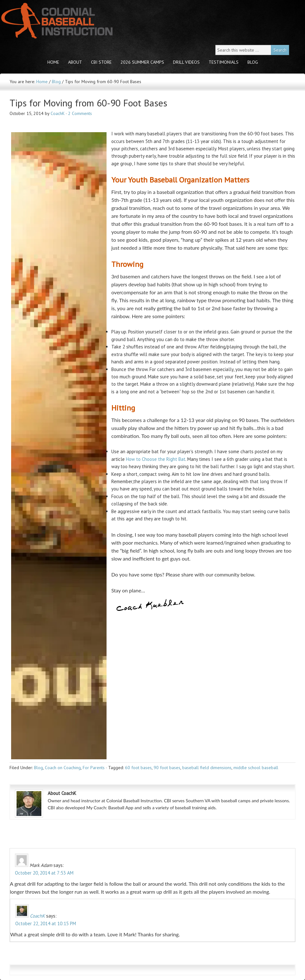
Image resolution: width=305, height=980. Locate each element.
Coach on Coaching (63, 768)
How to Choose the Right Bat (156, 459)
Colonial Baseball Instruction (56, 21)
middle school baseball (256, 768)
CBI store (101, 62)
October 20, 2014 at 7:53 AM (44, 873)
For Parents (94, 768)
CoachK (58, 113)
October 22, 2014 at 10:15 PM (46, 923)
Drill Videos (186, 62)
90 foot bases (167, 768)
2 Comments (80, 113)
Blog (253, 62)
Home (53, 62)
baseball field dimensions (207, 768)
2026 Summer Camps (142, 62)
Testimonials (224, 62)
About (75, 62)
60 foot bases (138, 768)
